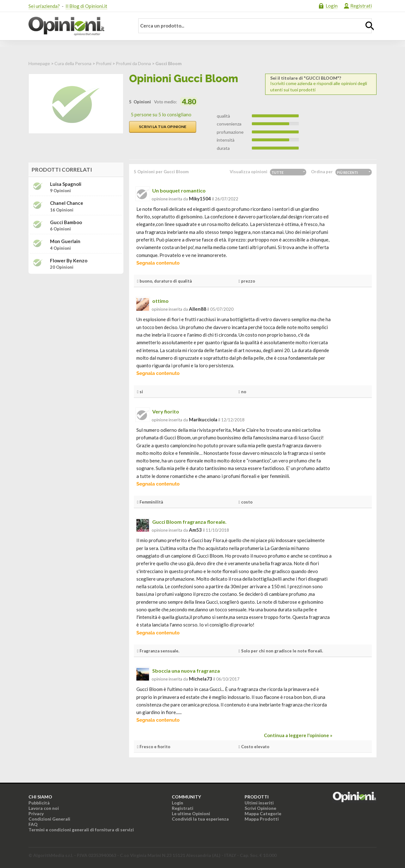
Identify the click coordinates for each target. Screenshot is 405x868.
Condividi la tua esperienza (200, 819)
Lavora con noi (44, 808)
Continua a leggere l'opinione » (298, 735)
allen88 (198, 309)
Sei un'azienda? (44, 6)
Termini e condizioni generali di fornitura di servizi (81, 830)
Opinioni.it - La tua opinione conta (78, 26)
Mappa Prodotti (262, 819)
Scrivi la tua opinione (163, 127)
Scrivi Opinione (260, 808)
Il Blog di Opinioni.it (86, 6)
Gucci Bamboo (66, 222)
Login (332, 6)
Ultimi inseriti (259, 803)
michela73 (201, 679)
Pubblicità (39, 803)
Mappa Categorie (263, 813)
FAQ (33, 824)
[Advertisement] (76, 318)
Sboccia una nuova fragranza (186, 671)
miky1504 (200, 199)
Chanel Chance (67, 203)
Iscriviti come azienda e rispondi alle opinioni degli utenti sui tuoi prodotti (321, 84)
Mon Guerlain (65, 241)
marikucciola (203, 419)
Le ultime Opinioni (191, 813)
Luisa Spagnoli (66, 184)
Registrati (361, 6)
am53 (195, 530)
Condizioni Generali (49, 819)
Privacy (36, 813)
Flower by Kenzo (69, 261)
